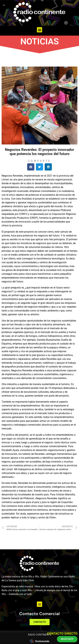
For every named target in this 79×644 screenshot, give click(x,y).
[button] (39, 30)
